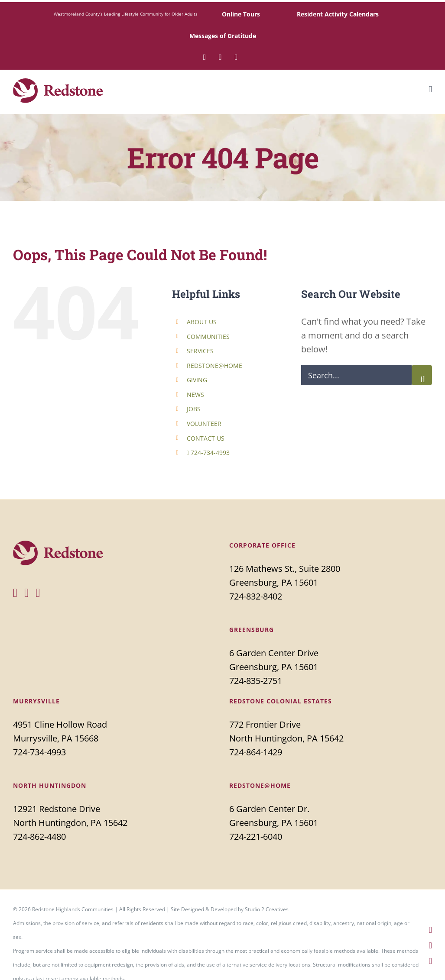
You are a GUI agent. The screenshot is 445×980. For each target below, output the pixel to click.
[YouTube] (38, 593)
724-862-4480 (39, 837)
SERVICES (200, 351)
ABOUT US (202, 322)
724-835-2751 (256, 681)
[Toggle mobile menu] (430, 89)
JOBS (194, 409)
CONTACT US (206, 438)
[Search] (422, 375)
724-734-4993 (208, 453)
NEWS (195, 395)
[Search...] (356, 375)
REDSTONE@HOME (214, 366)
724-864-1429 (256, 752)
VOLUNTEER (204, 424)
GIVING (197, 380)
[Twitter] (26, 593)
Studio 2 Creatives (267, 909)
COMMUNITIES (208, 337)
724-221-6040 (256, 837)
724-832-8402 (256, 596)
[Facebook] (15, 593)
